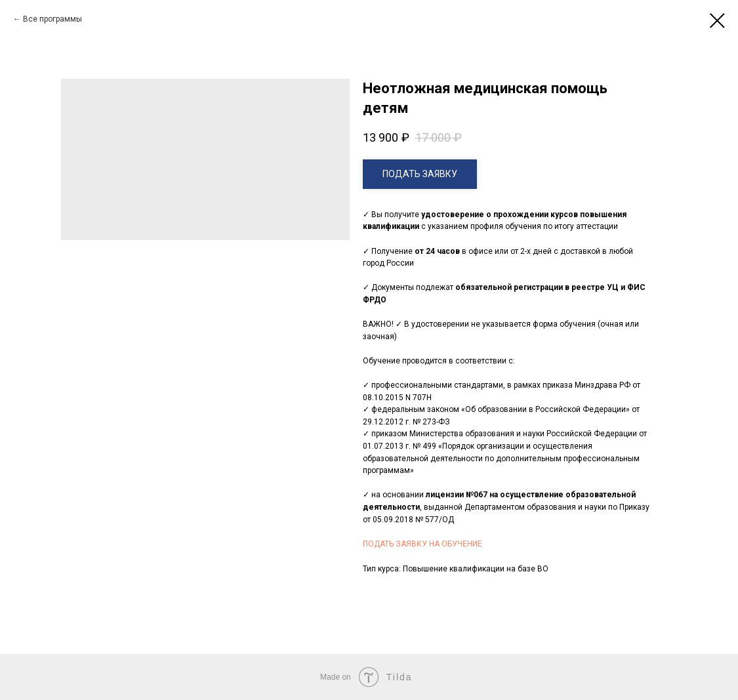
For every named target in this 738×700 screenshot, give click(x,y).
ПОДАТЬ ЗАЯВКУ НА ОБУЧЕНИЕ (422, 544)
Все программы (52, 19)
